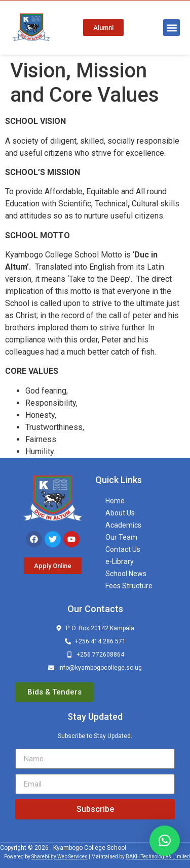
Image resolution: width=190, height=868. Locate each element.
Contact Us (123, 549)
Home (115, 501)
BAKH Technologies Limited (158, 857)
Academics (123, 525)
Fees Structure (129, 586)
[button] (172, 28)
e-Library (120, 561)
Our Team (121, 537)
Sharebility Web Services (60, 857)
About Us (120, 513)
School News (126, 574)
